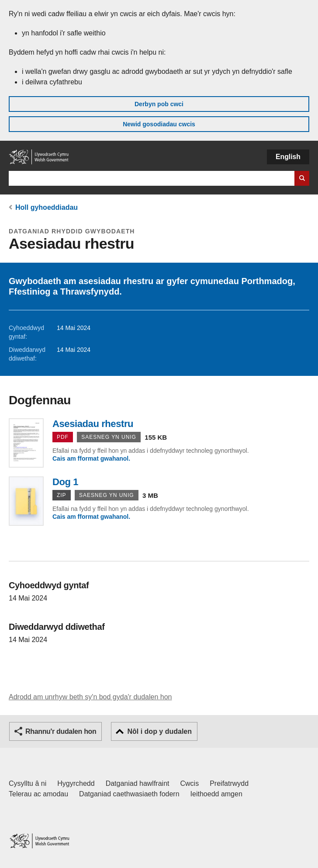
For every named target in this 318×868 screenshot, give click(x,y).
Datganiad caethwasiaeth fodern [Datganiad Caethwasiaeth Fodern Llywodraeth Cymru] (129, 794)
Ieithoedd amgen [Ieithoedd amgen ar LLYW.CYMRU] (216, 794)
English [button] (288, 157)
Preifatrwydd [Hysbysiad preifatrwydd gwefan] (229, 783)
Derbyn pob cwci (159, 104)
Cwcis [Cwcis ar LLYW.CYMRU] (190, 783)
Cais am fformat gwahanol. (91, 458)
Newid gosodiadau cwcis (159, 124)
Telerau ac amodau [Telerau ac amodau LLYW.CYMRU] (38, 794)
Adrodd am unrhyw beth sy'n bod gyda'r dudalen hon (90, 697)
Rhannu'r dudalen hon (61, 731)
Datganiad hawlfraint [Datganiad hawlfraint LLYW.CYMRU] (138, 783)
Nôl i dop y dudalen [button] (159, 731)
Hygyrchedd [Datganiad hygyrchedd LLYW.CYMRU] (76, 783)
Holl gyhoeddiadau (47, 207)
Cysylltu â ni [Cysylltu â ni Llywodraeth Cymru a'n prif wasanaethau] (28, 783)
